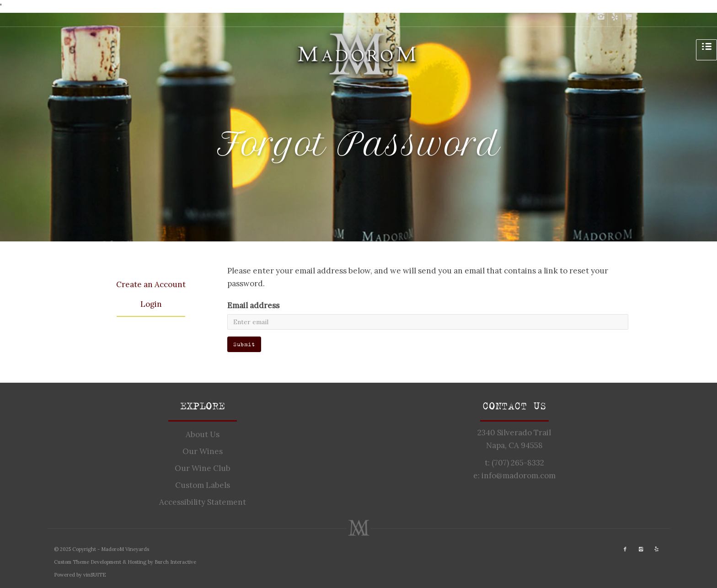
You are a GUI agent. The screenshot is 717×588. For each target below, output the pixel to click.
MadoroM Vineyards (125, 549)
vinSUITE (95, 575)
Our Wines (203, 451)
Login (151, 304)
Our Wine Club (203, 468)
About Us (203, 434)
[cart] (628, 20)
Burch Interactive (175, 562)
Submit (244, 344)
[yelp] (615, 20)
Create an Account (151, 284)
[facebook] (587, 20)
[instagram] (601, 20)
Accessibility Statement (203, 502)
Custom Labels (203, 485)
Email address (253, 305)
